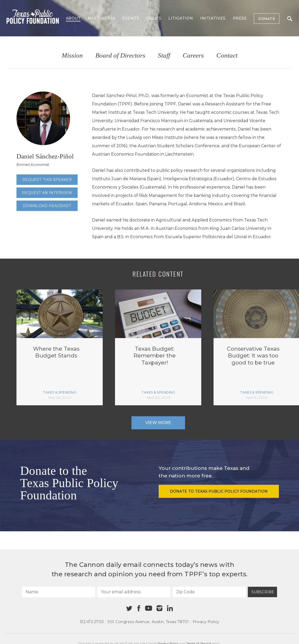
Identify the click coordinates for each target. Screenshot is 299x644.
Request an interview (47, 193)
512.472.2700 (92, 622)
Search (290, 19)
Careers (193, 56)
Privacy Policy (206, 622)
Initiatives (213, 18)
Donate (267, 19)
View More (158, 423)
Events (131, 18)
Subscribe (263, 592)
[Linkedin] (170, 608)
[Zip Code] (209, 592)
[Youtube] (148, 608)
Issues (154, 18)
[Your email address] (134, 592)
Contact (227, 56)
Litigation (181, 18)
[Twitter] (129, 608)
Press (240, 18)
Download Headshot (47, 206)
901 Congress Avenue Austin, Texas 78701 (148, 622)
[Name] (59, 592)
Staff (164, 56)
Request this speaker (47, 180)
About (73, 18)
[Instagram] (159, 608)
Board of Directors (120, 56)
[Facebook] (139, 608)
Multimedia (101, 18)
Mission (72, 56)
